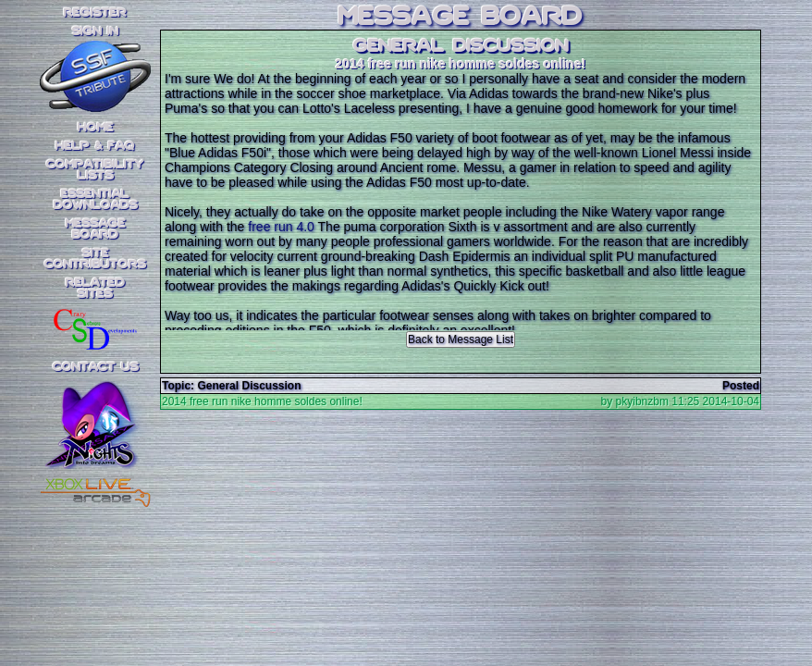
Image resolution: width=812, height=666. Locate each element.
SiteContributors (95, 259)
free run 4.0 (281, 227)
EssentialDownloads (96, 200)
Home (96, 128)
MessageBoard (96, 229)
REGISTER (95, 13)
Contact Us (96, 367)
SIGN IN (95, 31)
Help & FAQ (95, 146)
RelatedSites (95, 289)
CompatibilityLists (95, 170)
